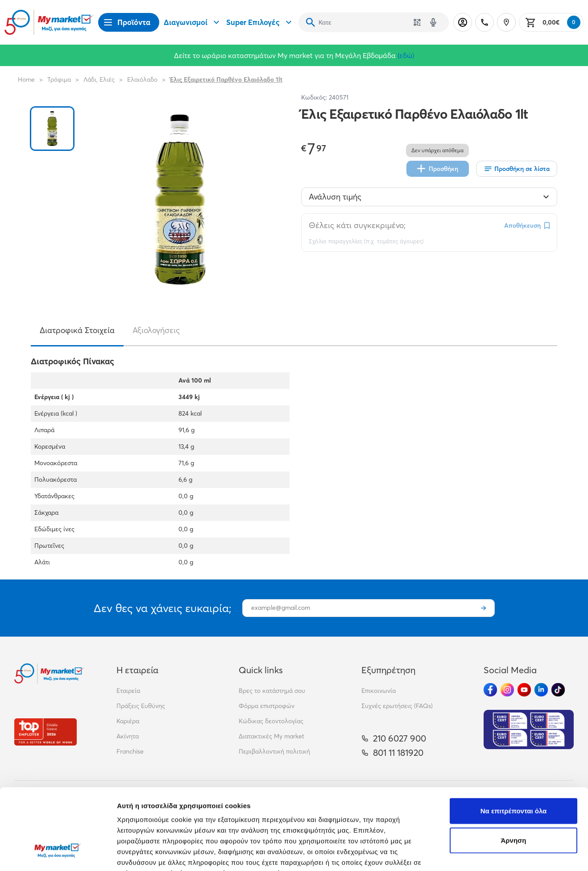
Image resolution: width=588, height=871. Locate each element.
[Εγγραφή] (484, 608)
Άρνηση (513, 771)
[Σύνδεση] (463, 22)
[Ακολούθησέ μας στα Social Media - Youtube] (524, 690)
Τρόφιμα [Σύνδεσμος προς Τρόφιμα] (59, 79)
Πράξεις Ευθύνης (141, 706)
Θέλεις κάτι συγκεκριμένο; (357, 225)
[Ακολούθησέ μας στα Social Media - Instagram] (507, 690)
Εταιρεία (128, 691)
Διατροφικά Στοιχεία (77, 330)
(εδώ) (406, 55)
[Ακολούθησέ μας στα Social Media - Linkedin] (541, 690)
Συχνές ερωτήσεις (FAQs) (397, 706)
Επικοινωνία (379, 691)
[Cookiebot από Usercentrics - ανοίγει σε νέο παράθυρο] (58, 854)
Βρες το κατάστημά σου (272, 691)
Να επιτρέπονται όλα (514, 741)
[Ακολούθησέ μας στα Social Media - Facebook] (490, 690)
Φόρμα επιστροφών (267, 706)
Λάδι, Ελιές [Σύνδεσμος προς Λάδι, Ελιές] (99, 79)
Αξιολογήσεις (156, 330)
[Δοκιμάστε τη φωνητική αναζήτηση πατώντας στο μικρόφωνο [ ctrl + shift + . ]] (433, 22)
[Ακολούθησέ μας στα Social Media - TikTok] (558, 690)
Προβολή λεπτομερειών (155, 853)
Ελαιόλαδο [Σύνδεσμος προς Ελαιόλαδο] (142, 79)
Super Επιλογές (260, 22)
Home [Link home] (26, 79)
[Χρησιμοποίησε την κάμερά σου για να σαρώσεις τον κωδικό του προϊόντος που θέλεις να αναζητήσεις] (417, 22)
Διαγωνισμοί (193, 22)
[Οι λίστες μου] (517, 169)
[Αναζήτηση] (311, 22)
